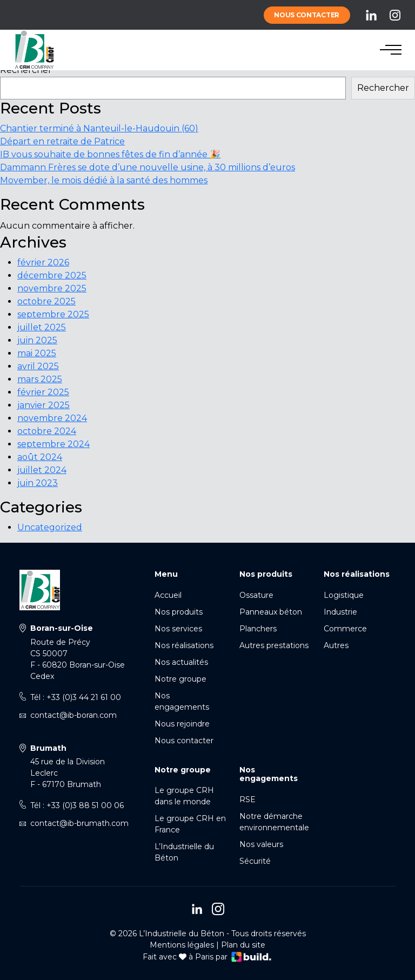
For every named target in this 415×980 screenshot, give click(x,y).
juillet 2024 (42, 470)
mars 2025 (40, 379)
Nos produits (179, 612)
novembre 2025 (52, 288)
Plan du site (243, 945)
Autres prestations (274, 645)
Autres (336, 645)
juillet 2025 (42, 327)
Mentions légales (182, 945)
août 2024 (40, 457)
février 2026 (43, 262)
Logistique (344, 595)
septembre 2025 (53, 314)
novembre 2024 (52, 418)
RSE (247, 799)
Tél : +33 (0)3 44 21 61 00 (76, 697)
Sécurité (255, 861)
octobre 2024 (47, 431)
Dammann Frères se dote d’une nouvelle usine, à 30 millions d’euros (148, 167)
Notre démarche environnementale (274, 822)
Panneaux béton (271, 612)
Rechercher (26, 70)
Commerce (345, 629)
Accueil (168, 595)
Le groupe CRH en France (190, 824)
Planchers (258, 629)
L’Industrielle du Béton (184, 852)
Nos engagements (182, 701)
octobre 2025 (46, 301)
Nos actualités (181, 662)
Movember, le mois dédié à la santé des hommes (104, 180)
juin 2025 (37, 340)
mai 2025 (37, 353)
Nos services (178, 629)
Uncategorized (50, 527)
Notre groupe (180, 679)
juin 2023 (38, 483)
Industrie (340, 612)
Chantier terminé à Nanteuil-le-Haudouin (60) (99, 128)
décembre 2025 (52, 275)
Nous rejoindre (182, 724)
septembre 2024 (53, 444)
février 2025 (43, 392)
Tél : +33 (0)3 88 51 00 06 (77, 805)
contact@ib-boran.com (73, 715)
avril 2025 (38, 366)
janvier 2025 (43, 405)
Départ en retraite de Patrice (62, 141)
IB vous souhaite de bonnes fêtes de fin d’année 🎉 (110, 154)
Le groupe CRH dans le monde (184, 796)
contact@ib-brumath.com (79, 823)
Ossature (256, 595)
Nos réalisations (184, 645)
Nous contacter (307, 15)
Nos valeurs (261, 844)
